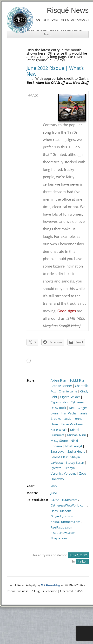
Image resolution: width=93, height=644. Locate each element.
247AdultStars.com (64, 500)
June (54, 493)
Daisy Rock (58, 408)
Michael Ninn (77, 435)
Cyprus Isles (59, 402)
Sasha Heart (76, 452)
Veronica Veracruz (63, 474)
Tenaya (70, 468)
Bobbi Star (77, 380)
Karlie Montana (72, 424)
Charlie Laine (68, 391)
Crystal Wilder (70, 397)
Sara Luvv (58, 452)
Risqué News (68, 10)
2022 (54, 486)
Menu (48, 34)
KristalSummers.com (65, 522)
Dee (72, 408)
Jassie (67, 419)
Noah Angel (74, 446)
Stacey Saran (75, 463)
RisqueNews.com (63, 533)
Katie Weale (59, 430)
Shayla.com (59, 538)
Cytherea (77, 402)
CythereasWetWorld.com (69, 505)
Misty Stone (59, 441)
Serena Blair (59, 457)
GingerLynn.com (62, 516)
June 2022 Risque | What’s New (55, 71)
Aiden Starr (59, 380)
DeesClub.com (61, 511)
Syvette (56, 468)
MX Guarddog (50, 585)
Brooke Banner (61, 386)
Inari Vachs (69, 413)
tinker (83, 561)
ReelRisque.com (62, 527)
